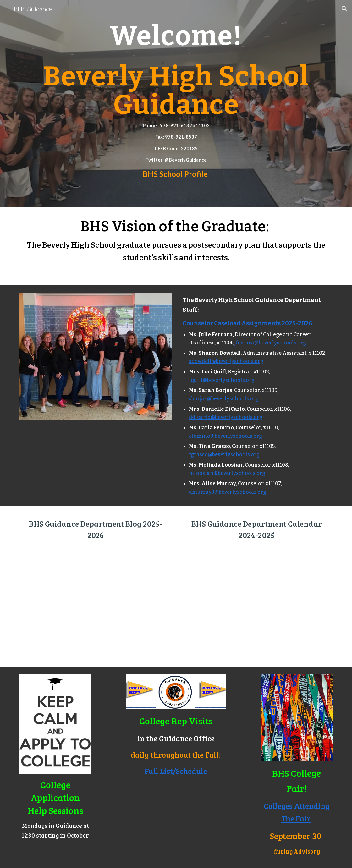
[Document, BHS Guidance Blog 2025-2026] (96, 602)
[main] (176, 104)
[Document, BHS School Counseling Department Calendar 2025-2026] (256, 602)
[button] (344, 9)
